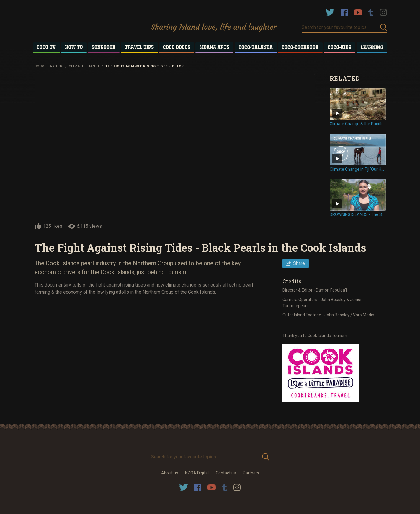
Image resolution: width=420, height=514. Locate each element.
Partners (251, 473)
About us (170, 473)
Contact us (226, 473)
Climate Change (84, 66)
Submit (384, 27)
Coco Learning (49, 66)
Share (299, 263)
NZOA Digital (197, 473)
